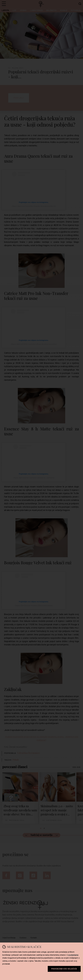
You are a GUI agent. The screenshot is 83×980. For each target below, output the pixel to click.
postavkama (73, 955)
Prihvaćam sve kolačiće (64, 969)
